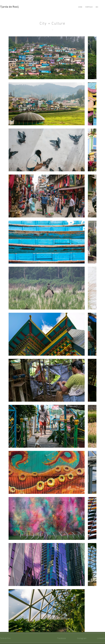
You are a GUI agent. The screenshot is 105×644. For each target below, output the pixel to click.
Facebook (62, 638)
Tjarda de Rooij (9, 7)
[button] (89, 7)
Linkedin (101, 638)
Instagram (82, 638)
